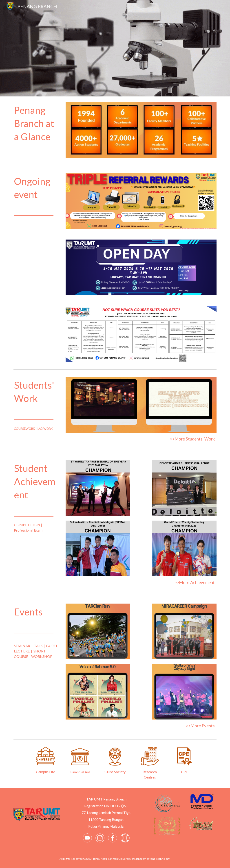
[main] (37, 132)
